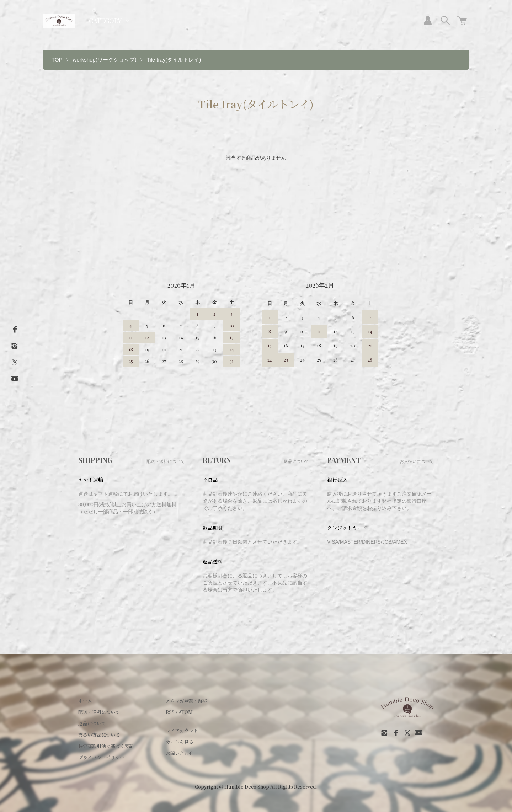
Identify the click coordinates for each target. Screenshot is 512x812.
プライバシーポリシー (101, 757)
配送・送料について (99, 712)
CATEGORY (105, 21)
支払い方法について (99, 735)
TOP (57, 60)
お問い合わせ (180, 753)
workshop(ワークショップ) (104, 60)
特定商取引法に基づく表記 (106, 746)
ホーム (85, 701)
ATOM (186, 712)
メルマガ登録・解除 (186, 701)
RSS (170, 712)
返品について (92, 723)
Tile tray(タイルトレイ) (174, 60)
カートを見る (180, 742)
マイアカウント (182, 730)
